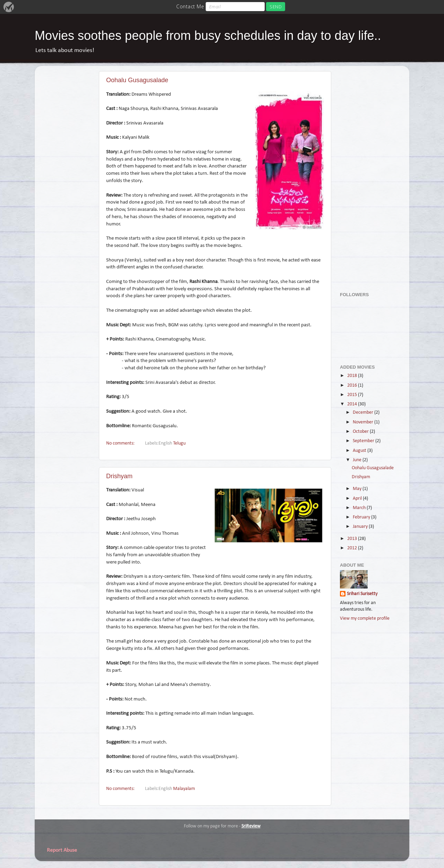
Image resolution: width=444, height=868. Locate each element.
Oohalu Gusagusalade (137, 80)
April (358, 499)
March (360, 508)
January (361, 527)
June (358, 460)
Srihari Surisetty (362, 594)
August (360, 451)
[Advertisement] (368, 175)
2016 (353, 385)
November (364, 422)
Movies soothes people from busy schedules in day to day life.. (208, 36)
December (364, 412)
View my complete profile (365, 618)
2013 (353, 539)
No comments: (121, 443)
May (358, 489)
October (361, 432)
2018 (353, 376)
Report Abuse (62, 850)
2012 (353, 548)
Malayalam (184, 789)
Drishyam (119, 476)
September (364, 441)
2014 (353, 404)
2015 (353, 395)
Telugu (179, 443)
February (362, 517)
